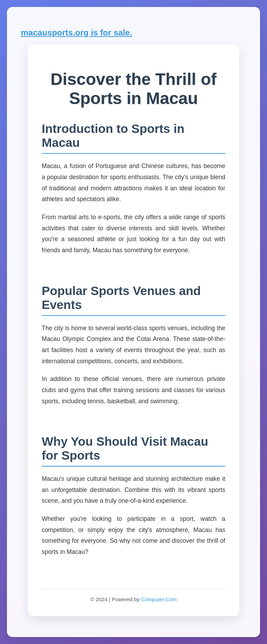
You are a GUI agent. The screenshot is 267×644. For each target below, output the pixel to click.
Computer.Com (159, 599)
